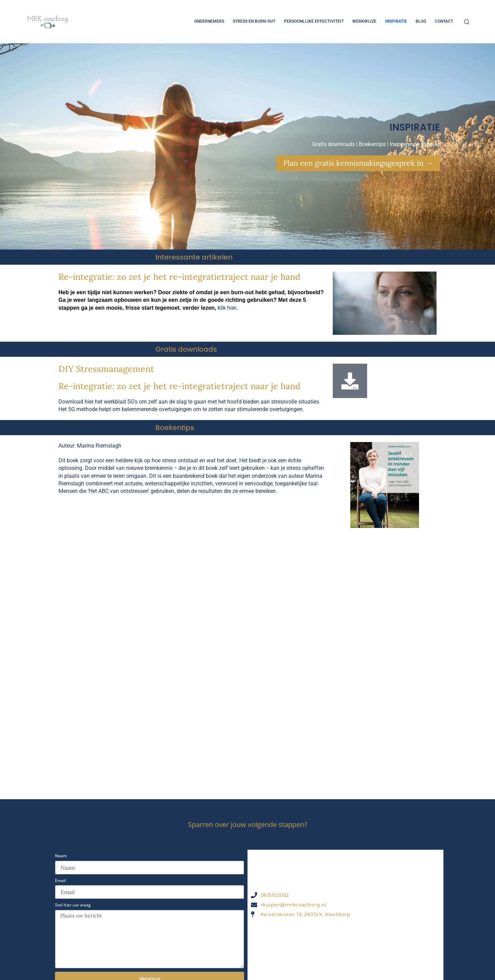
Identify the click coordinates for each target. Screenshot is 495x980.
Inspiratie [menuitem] (396, 21)
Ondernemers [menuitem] (209, 21)
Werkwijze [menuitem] (364, 21)
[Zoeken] (467, 22)
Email (60, 881)
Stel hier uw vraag (73, 905)
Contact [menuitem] (444, 21)
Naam (61, 856)
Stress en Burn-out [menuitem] (254, 21)
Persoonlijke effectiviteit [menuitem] (314, 21)
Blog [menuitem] (421, 21)
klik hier (227, 308)
